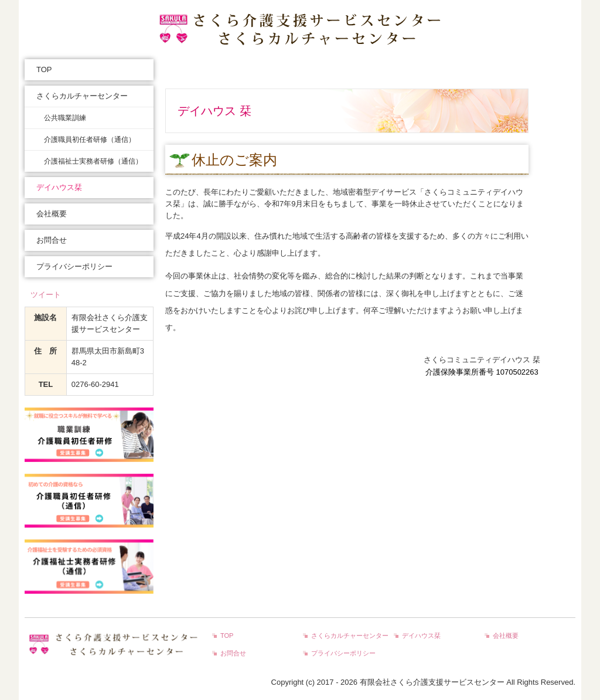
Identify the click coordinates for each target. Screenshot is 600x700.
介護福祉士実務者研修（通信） (93, 161)
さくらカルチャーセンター (82, 96)
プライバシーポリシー (74, 266)
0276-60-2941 (95, 384)
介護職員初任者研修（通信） (90, 140)
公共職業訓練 (65, 118)
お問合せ (52, 240)
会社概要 (52, 214)
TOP (44, 69)
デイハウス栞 (59, 187)
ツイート (46, 295)
